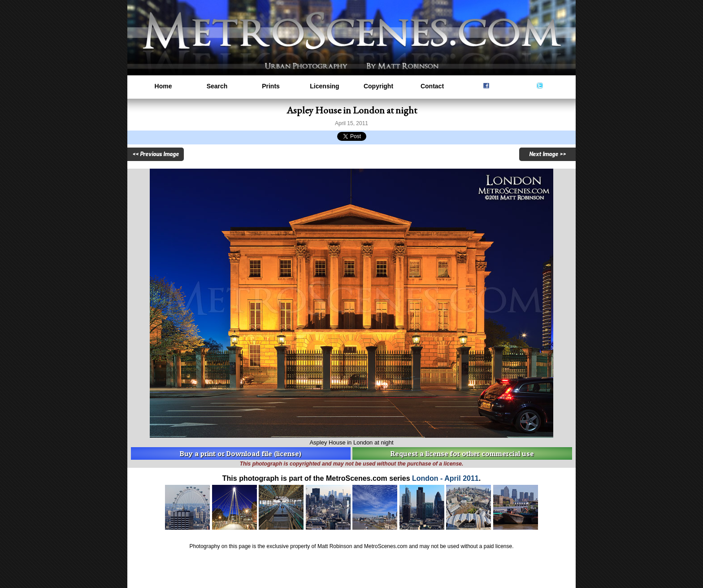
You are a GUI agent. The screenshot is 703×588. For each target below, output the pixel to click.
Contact (432, 86)
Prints (271, 86)
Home (163, 86)
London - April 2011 (445, 478)
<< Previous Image (156, 154)
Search (217, 86)
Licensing (324, 86)
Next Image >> (547, 154)
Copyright (378, 86)
